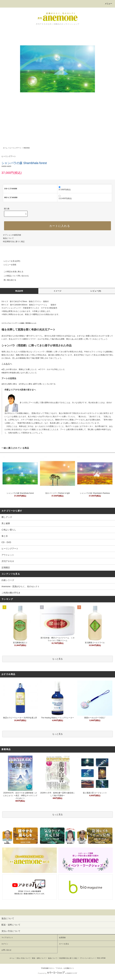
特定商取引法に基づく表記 (14, 242)
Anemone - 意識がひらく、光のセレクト (21, 586)
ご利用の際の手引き (11, 593)
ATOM (103, 958)
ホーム (5, 148)
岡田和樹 (27, 148)
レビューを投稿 (8, 265)
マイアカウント (7, 937)
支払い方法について (23, 958)
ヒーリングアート (16, 148)
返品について (8, 238)
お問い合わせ (6, 950)
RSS (99, 958)
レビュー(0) (96, 291)
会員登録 (62, 937)
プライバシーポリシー (87, 958)
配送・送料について (39, 958)
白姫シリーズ (8, 580)
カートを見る (64, 944)
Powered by (57, 973)
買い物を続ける (8, 280)
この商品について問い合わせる (14, 276)
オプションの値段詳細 (12, 235)
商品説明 (19, 291)
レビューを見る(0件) (10, 261)
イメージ (58, 291)
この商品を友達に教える (12, 272)
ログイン (5, 944)
